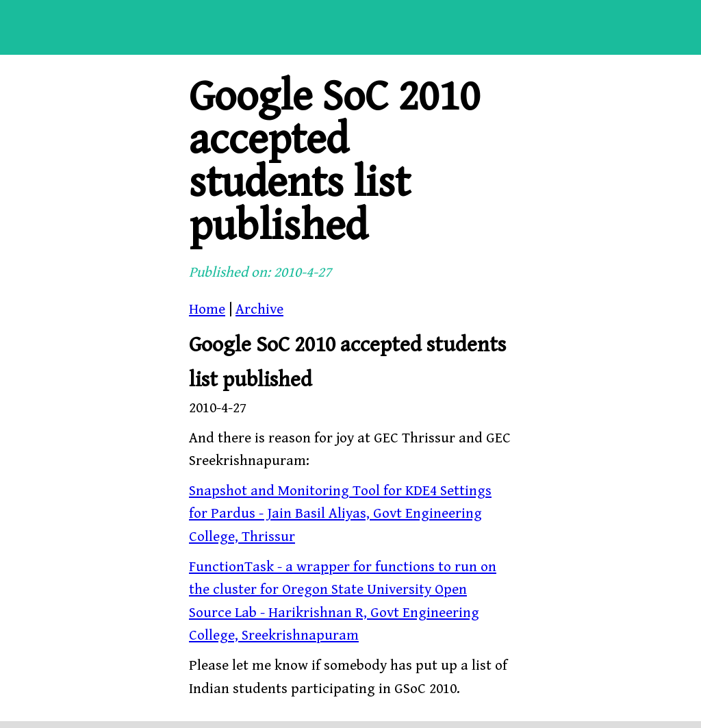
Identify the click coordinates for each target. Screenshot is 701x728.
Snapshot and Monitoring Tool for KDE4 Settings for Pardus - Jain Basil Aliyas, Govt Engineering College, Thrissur (340, 514)
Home (207, 310)
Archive (259, 310)
